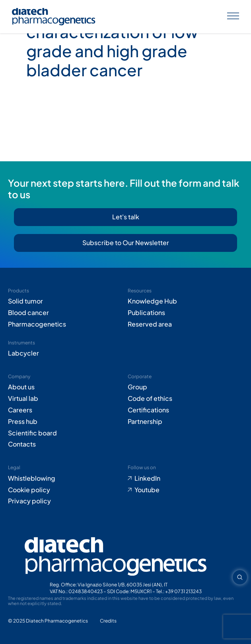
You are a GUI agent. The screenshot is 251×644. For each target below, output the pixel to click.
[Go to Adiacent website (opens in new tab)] (108, 621)
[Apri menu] (233, 17)
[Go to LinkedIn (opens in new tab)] (186, 479)
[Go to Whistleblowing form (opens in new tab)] (66, 479)
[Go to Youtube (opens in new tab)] (186, 490)
